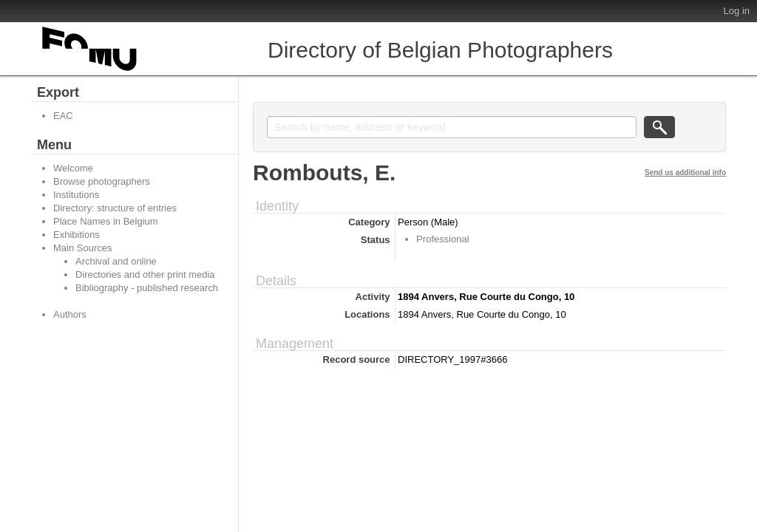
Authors (70, 314)
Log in (737, 11)
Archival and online (116, 261)
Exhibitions (77, 235)
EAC (63, 116)
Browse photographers (102, 181)
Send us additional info (685, 173)
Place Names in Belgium (106, 221)
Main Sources (82, 248)
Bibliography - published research (147, 288)
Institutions (76, 195)
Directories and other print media (145, 274)
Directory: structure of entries (115, 208)
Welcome (73, 168)
